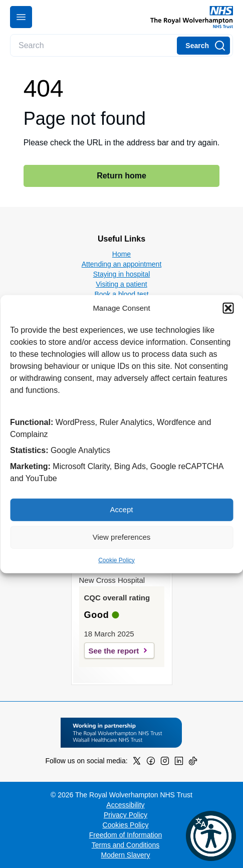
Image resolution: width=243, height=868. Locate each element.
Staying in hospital (122, 274)
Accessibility (125, 805)
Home (121, 254)
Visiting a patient (121, 284)
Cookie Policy (116, 560)
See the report (114, 651)
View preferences (122, 537)
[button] (228, 308)
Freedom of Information (126, 835)
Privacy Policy (126, 815)
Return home (121, 176)
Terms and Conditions (126, 845)
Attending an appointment (122, 264)
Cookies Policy (126, 825)
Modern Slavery (125, 855)
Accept (122, 509)
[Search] (203, 46)
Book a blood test (121, 294)
